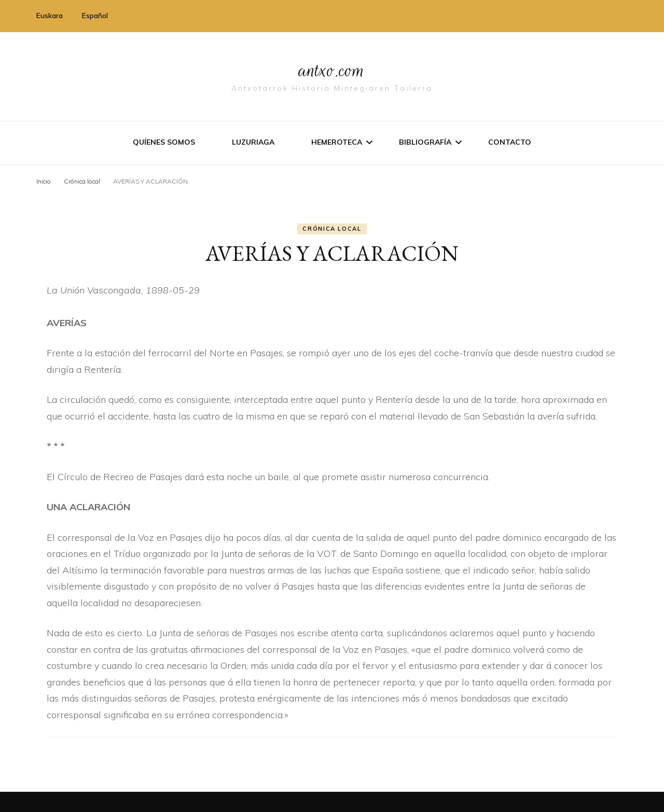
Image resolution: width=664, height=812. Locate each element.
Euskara (50, 16)
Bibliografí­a (425, 142)
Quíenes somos (164, 142)
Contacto (510, 142)
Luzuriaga (253, 142)
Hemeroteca (337, 142)
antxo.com (332, 68)
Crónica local (332, 228)
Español (95, 16)
